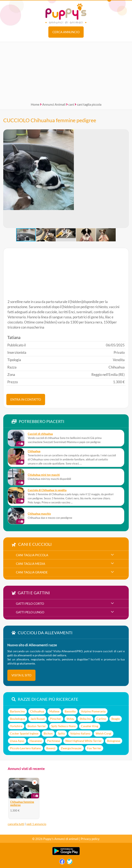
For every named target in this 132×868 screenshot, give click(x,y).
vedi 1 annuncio (36, 824)
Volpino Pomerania (93, 711)
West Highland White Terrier (84, 741)
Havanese (36, 741)
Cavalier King (90, 726)
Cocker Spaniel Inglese (24, 733)
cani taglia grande (32, 572)
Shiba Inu (85, 719)
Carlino (101, 719)
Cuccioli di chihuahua (40, 434)
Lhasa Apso (17, 741)
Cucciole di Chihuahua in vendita (47, 490)
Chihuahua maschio (39, 514)
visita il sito (21, 675)
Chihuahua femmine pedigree (22, 804)
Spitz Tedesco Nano (63, 726)
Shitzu (70, 719)
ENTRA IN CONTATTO (26, 399)
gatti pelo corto (30, 604)
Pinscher (56, 719)
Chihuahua (34, 451)
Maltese (54, 711)
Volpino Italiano (80, 733)
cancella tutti (16, 824)
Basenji (51, 748)
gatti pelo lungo (30, 612)
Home (35, 104)
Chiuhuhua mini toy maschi (44, 475)
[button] (7, 179)
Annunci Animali (54, 104)
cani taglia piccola (89, 104)
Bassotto (70, 711)
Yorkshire (16, 726)
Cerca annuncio (66, 32)
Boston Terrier (37, 726)
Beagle (116, 719)
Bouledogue (18, 719)
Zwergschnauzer (71, 748)
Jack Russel (38, 719)
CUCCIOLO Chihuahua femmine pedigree (50, 120)
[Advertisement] (66, 71)
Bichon (48, 733)
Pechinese (54, 741)
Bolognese (114, 741)
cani (71, 104)
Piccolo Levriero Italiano (26, 748)
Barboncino (17, 711)
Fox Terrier (94, 748)
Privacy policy (90, 839)
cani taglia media (31, 564)
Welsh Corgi (104, 733)
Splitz (61, 733)
